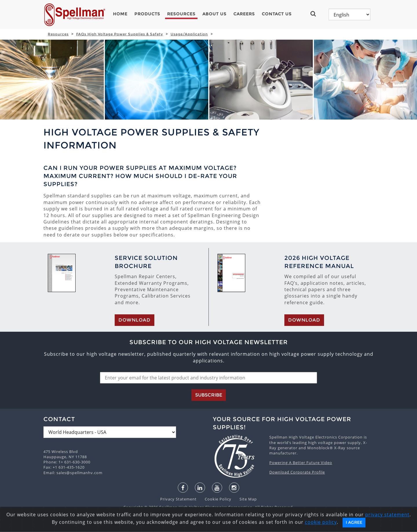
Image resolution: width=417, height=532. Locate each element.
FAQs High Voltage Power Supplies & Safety (120, 34)
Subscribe (209, 395)
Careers (244, 14)
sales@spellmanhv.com (79, 473)
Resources (181, 14)
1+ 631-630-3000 (74, 462)
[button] (316, 14)
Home (120, 14)
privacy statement (387, 527)
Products (147, 14)
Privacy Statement (179, 499)
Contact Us (277, 14)
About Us (214, 14)
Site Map (245, 499)
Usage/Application (189, 34)
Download (135, 320)
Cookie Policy (215, 499)
